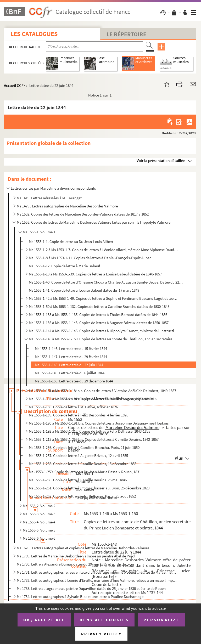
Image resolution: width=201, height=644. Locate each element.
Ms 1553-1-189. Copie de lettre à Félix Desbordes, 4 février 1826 (79, 415)
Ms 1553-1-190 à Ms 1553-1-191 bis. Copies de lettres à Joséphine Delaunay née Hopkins (99, 423)
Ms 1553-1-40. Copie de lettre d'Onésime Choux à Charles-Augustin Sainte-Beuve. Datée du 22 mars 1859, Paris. (106, 282)
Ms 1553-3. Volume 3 (39, 514)
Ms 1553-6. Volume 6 (39, 538)
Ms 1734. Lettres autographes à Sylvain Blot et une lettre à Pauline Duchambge (80, 597)
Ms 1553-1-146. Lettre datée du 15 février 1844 (71, 349)
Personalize (162, 620)
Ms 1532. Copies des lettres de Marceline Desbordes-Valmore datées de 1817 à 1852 (83, 214)
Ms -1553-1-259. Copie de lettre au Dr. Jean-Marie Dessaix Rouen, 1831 (85, 472)
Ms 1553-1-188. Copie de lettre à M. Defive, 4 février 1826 (73, 407)
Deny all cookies (104, 620)
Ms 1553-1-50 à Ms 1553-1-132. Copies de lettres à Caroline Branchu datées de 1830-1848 (99, 306)
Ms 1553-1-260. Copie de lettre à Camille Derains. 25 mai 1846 (78, 480)
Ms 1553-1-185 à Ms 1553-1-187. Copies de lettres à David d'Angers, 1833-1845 (90, 399)
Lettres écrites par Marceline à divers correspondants (53, 188)
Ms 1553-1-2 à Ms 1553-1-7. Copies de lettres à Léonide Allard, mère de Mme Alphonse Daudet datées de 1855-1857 (104, 250)
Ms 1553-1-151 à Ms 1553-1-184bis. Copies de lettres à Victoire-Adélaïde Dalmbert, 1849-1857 (102, 391)
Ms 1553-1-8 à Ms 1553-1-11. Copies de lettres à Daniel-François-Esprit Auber (90, 258)
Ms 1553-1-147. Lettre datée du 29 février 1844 (71, 357)
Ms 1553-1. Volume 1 (39, 232)
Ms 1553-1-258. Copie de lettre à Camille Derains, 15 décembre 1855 (83, 464)
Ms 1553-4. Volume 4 (39, 522)
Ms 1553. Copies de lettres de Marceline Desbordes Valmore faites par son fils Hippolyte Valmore (94, 222)
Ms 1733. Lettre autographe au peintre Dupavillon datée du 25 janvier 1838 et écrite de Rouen (91, 588)
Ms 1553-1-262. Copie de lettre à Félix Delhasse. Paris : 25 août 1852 (82, 496)
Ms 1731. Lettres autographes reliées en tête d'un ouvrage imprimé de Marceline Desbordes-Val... (97, 572)
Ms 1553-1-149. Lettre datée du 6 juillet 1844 (70, 373)
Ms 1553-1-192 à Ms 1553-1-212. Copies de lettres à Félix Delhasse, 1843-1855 (90, 431)
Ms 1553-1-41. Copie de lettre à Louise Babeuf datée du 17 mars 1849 (84, 290)
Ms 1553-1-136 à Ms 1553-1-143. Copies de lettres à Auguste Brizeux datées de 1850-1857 (99, 323)
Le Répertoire (126, 34)
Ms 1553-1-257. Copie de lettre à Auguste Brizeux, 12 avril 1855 (78, 456)
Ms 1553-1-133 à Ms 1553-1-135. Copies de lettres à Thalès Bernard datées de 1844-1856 (98, 315)
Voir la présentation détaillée (161, 160)
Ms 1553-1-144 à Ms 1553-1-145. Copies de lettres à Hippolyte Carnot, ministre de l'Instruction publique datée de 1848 (104, 331)
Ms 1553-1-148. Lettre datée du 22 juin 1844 (69, 365)
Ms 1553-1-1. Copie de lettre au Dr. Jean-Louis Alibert (71, 242)
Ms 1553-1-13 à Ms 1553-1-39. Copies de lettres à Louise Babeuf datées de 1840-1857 (95, 274)
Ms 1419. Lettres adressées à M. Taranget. (50, 198)
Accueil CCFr (15, 85)
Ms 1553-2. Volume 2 (39, 506)
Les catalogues (34, 34)
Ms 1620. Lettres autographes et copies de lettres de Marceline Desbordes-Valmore (83, 548)
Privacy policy (101, 634)
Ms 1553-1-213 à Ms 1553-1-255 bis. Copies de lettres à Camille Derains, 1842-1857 (94, 439)
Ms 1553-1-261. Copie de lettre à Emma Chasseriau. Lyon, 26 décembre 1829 (89, 488)
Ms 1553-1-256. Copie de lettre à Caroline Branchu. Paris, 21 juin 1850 (84, 447)
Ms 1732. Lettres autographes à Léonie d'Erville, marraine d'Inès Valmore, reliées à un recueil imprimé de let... (97, 580)
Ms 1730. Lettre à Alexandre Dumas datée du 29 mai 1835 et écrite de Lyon (75, 564)
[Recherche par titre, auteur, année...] (94, 47)
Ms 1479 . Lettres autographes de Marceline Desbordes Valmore (67, 206)
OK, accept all (44, 620)
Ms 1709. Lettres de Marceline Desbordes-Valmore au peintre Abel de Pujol (76, 556)
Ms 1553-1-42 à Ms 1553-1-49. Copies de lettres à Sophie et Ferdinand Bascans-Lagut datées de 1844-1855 (104, 298)
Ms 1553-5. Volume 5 (39, 530)
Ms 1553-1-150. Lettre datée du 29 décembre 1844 (74, 381)
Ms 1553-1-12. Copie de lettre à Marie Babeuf (64, 266)
